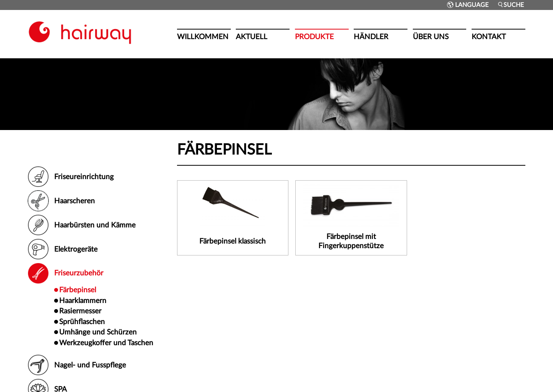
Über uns (431, 37)
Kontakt (489, 37)
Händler (371, 37)
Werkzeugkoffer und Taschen (106, 343)
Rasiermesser (80, 311)
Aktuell (252, 37)
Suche (511, 5)
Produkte (314, 37)
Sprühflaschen (82, 322)
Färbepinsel (78, 290)
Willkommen (203, 37)
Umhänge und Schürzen (98, 332)
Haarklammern (83, 301)
